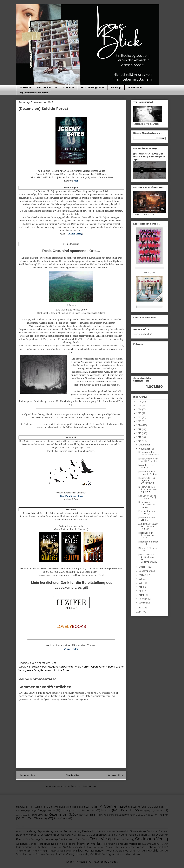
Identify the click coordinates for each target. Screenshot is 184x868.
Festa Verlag (101, 839)
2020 (139, 425)
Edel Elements (67, 839)
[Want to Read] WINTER (146, 466)
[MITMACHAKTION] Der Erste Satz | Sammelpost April (149, 157)
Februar (143, 599)
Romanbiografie (106, 815)
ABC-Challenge (156, 807)
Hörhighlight (146, 811)
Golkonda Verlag (26, 844)
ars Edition (118, 854)
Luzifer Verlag (136, 847)
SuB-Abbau (147, 815)
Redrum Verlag (134, 850)
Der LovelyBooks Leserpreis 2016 (147, 497)
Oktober (143, 567)
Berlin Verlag (108, 831)
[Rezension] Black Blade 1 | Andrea (148, 473)
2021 (139, 421)
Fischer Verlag (124, 839)
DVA (118, 835)
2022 (139, 417)
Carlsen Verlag (73, 835)
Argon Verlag (45, 831)
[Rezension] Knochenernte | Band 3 (147, 505)
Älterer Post (116, 775)
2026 (139, 402)
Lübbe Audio (153, 847)
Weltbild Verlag (101, 854)
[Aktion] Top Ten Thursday (147, 512)
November (145, 449)
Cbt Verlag (87, 835)
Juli (141, 579)
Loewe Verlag (104, 847)
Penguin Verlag (56, 851)
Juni (141, 583)
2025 (139, 405)
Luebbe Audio (120, 847)
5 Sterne (134, 807)
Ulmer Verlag (82, 854)
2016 (139, 441)
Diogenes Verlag (146, 835)
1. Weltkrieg (39, 807)
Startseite (25, 88)
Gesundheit (88, 810)
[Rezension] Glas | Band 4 (147, 519)
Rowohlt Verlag (157, 850)
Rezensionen (135, 88)
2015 (139, 608)
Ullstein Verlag (65, 854)
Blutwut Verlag (138, 831)
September (145, 571)
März (142, 595)
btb (127, 854)
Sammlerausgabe (25, 854)
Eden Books (82, 839)
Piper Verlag (85, 850)
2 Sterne (54, 807)
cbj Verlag (134, 854)
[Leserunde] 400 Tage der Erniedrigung (147, 480)
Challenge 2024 (69, 811)
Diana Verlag (128, 835)
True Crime (60, 818)
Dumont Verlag (49, 839)
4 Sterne (32, 667)
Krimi (159, 810)
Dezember (145, 445)
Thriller (163, 815)
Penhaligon (70, 851)
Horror (86, 667)
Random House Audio (109, 851)
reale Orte (33, 670)
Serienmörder (127, 815)
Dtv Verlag (33, 839)
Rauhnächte (37, 815)
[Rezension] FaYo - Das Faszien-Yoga (148, 453)
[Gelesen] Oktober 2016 (148, 549)
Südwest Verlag (45, 854)
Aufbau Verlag (72, 831)
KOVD (65, 847)
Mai (141, 587)
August (143, 575)
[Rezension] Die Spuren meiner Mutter (147, 535)
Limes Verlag (76, 847)
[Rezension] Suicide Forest (148, 543)
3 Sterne (87, 807)
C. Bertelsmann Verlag (51, 835)
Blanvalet (122, 831)
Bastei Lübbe (92, 831)
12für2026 (69, 88)
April (141, 591)
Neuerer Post (28, 775)
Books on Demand (157, 831)
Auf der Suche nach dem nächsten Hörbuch (148, 526)
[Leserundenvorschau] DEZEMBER (148, 460)
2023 (139, 413)
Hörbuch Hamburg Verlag (121, 844)
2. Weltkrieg (70, 807)
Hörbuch (126, 810)
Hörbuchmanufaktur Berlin (153, 844)
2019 (139, 429)
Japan (94, 667)
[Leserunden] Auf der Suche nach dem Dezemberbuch (147, 558)
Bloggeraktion (46, 810)
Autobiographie (24, 811)
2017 (139, 437)
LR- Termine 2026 (47, 88)
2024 (139, 409)
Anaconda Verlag (26, 831)
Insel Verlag (54, 847)
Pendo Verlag (39, 851)
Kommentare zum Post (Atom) (78, 786)
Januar (143, 603)
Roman (84, 815)
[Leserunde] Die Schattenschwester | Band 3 (148, 489)
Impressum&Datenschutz (34, 93)
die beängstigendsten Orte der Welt (59, 667)
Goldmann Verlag (152, 839)
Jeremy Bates (107, 667)
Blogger (113, 862)
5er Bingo (116, 88)
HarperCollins (46, 844)
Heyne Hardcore (65, 844)
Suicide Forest (62, 670)
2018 (139, 433)
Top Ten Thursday (35, 818)
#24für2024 (22, 807)
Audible (58, 831)
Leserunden (22, 815)
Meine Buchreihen (143, 334)
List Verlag (90, 847)
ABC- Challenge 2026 (92, 88)
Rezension (46, 670)
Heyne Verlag (90, 843)
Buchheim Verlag (26, 835)
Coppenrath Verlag (104, 835)
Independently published (31, 847)
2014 (139, 612)
